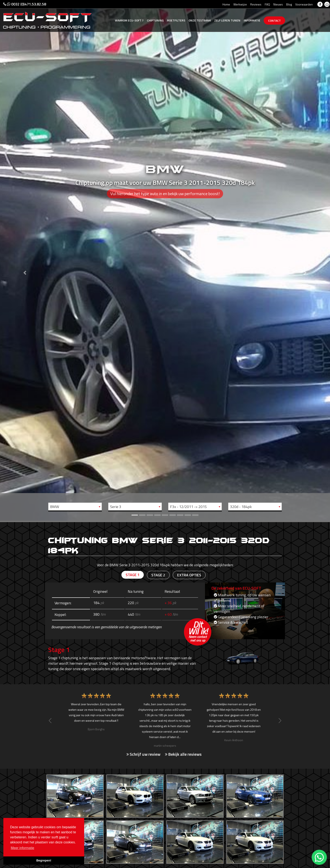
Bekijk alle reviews (183, 754)
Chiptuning (155, 20)
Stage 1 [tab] (133, 575)
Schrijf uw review (143, 754)
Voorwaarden (304, 4)
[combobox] (75, 507)
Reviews (256, 4)
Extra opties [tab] (189, 575)
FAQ (267, 4)
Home (226, 4)
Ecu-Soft (129, 20)
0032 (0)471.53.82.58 (25, 4)
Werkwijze (240, 4)
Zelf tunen (227, 20)
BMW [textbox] (55, 507)
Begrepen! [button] (44, 860)
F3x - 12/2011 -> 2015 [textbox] (188, 507)
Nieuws (278, 4)
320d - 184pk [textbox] (241, 507)
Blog (289, 4)
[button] (25, 260)
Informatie (252, 20)
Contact (274, 21)
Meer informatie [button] (22, 848)
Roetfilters (176, 20)
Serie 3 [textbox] (116, 507)
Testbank (200, 20)
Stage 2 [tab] (158, 575)
